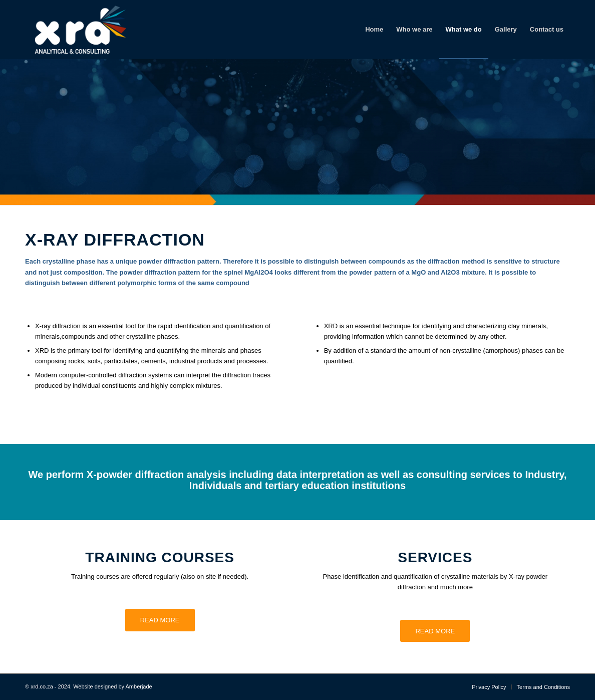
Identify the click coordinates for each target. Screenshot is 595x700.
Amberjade (139, 686)
